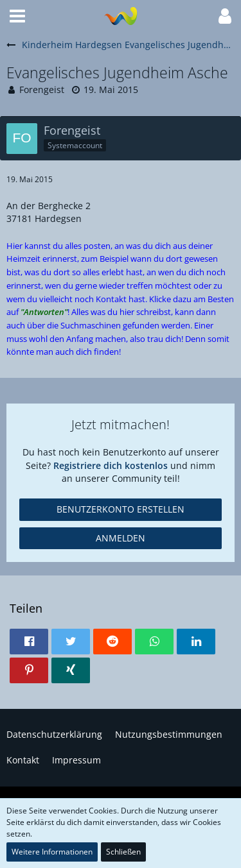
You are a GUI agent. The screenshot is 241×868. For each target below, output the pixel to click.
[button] (17, 16)
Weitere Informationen (52, 852)
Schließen (123, 852)
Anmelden (121, 538)
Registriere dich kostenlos (111, 465)
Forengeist (42, 89)
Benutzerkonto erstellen (121, 509)
